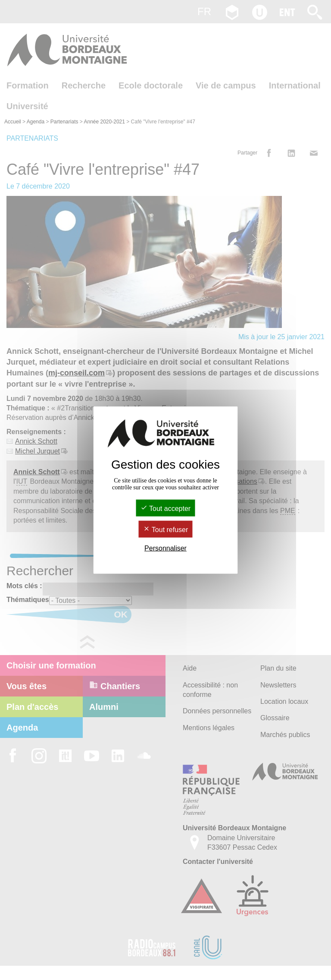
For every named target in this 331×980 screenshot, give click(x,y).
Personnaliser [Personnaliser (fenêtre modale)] (165, 548)
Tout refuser (166, 530)
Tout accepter (165, 508)
